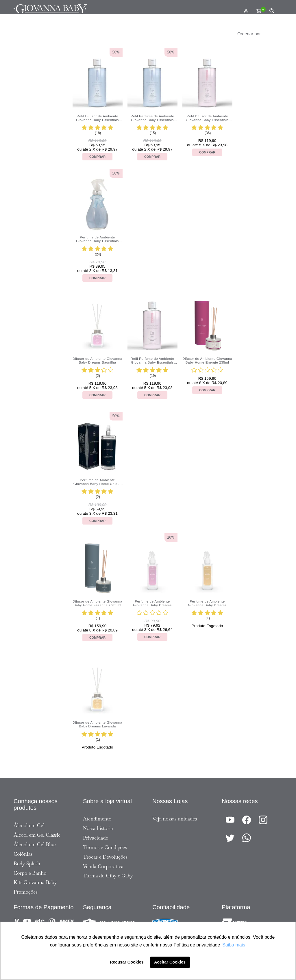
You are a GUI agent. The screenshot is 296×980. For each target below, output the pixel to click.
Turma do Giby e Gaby (108, 876)
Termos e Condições (105, 847)
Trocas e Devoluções (105, 857)
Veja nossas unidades (175, 819)
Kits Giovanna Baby (35, 882)
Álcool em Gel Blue (35, 844)
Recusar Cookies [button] (127, 962)
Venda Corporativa (103, 866)
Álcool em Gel (29, 825)
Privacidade (96, 838)
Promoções (26, 892)
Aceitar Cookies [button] (170, 962)
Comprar (97, 157)
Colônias (23, 854)
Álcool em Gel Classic (37, 835)
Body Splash (27, 864)
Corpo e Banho (30, 873)
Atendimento (97, 819)
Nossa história (98, 828)
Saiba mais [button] (234, 945)
